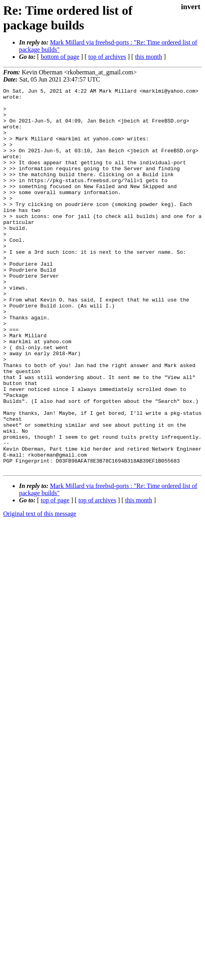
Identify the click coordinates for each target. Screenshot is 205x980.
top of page (55, 577)
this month (149, 57)
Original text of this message (40, 590)
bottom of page (60, 57)
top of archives (107, 57)
